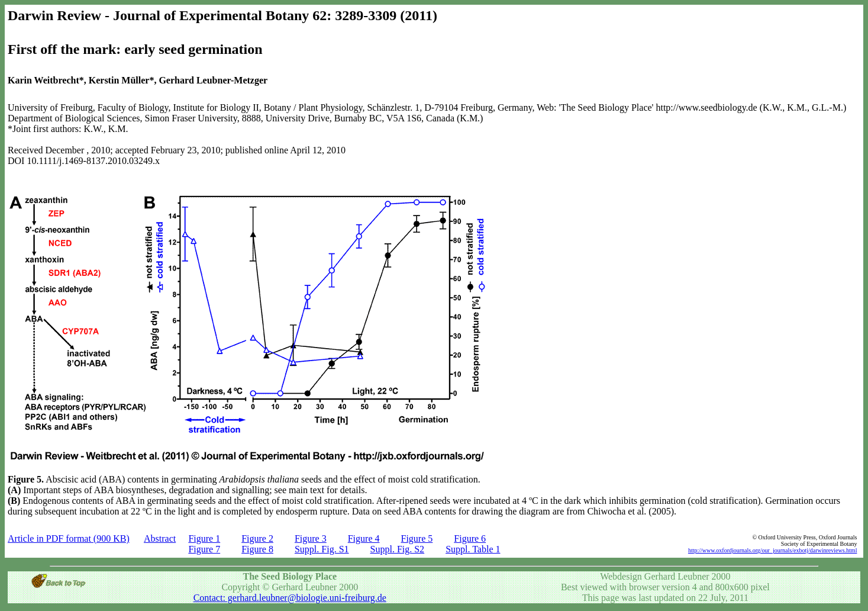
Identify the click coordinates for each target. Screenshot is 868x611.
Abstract (160, 538)
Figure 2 (257, 538)
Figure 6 (470, 538)
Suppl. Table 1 (473, 549)
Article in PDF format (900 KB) (69, 538)
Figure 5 (417, 538)
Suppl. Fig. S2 (398, 549)
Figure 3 (311, 538)
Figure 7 (204, 549)
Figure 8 (257, 549)
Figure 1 (204, 538)
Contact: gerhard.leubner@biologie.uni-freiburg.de (290, 598)
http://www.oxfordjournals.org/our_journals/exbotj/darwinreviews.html (773, 550)
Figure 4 (364, 538)
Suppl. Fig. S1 (322, 549)
